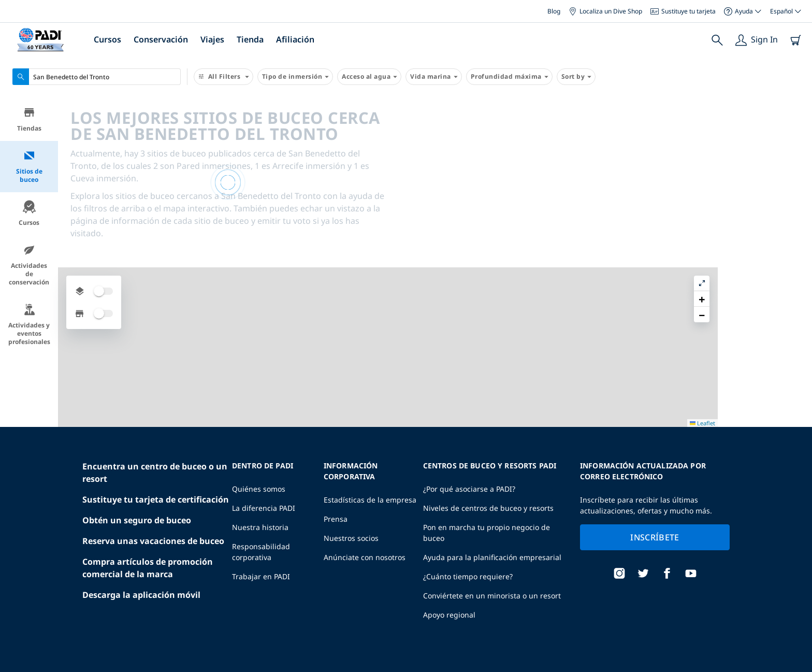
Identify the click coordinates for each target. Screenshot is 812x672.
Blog (554, 11)
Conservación (161, 39)
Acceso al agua (369, 77)
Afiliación (295, 39)
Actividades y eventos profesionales (29, 326)
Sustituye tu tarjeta (683, 11)
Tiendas (29, 121)
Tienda (250, 39)
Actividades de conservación (29, 267)
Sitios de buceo (29, 168)
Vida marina (434, 77)
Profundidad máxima (509, 77)
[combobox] (97, 77)
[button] (796, 129)
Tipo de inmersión (295, 77)
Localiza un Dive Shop (605, 11)
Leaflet (797, 668)
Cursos (107, 39)
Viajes (212, 39)
